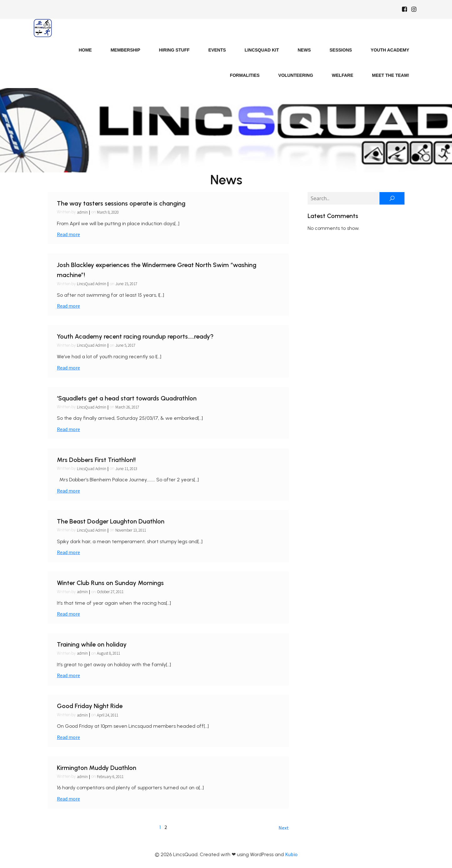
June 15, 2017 (126, 284)
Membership (126, 50)
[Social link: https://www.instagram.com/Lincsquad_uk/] (414, 9)
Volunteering (296, 75)
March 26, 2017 (127, 407)
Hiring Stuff (174, 50)
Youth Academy (390, 50)
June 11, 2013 (126, 469)
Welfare (343, 75)
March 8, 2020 (108, 212)
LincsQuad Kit (262, 50)
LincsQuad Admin (92, 284)
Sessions (341, 50)
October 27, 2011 (110, 592)
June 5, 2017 (125, 345)
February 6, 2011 (110, 777)
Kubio (291, 854)
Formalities (245, 75)
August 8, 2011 (108, 653)
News (304, 50)
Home (85, 50)
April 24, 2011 (108, 715)
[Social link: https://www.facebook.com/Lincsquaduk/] (404, 9)
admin (82, 212)
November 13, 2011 (131, 530)
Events (217, 50)
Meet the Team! (391, 75)
